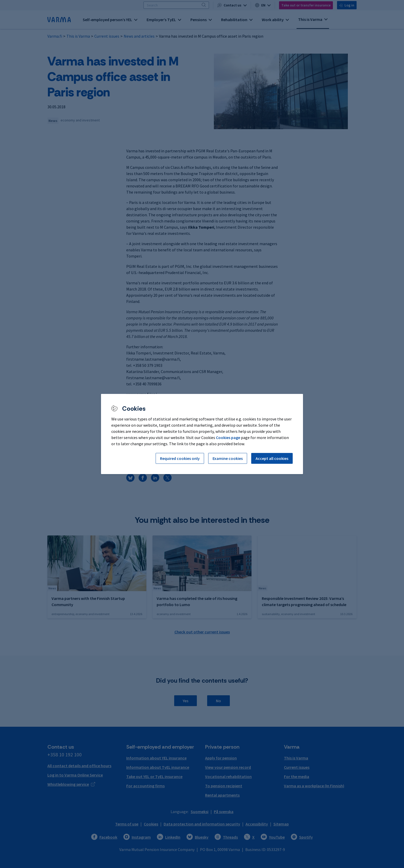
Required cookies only (180, 458)
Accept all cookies (272, 458)
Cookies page (228, 437)
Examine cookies (228, 458)
